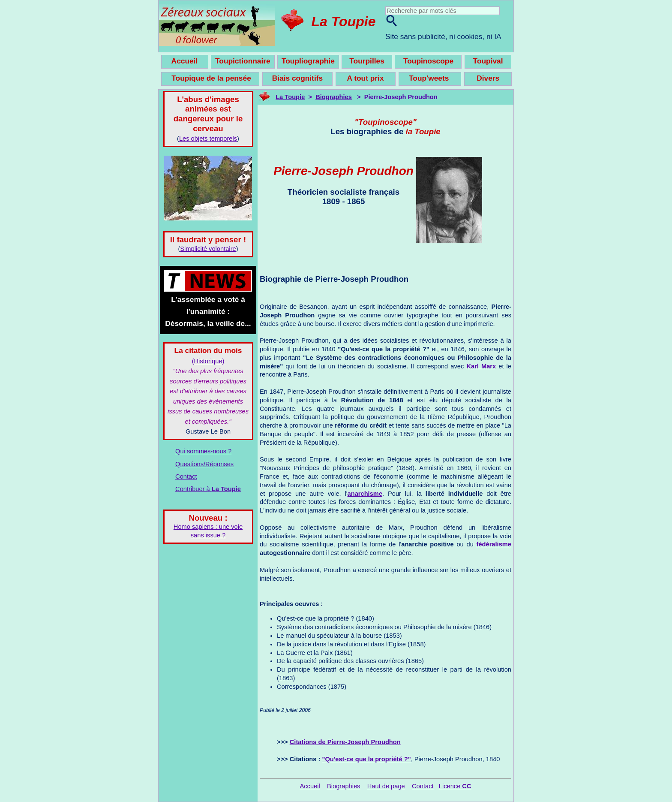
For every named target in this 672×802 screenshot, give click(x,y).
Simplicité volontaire (208, 249)
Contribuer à (208, 489)
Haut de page (386, 786)
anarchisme (365, 494)
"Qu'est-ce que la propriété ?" (366, 759)
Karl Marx (481, 366)
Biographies (334, 97)
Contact (186, 476)
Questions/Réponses (204, 464)
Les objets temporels (208, 139)
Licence (455, 786)
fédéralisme (494, 544)
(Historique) (208, 361)
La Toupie (344, 21)
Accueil (310, 786)
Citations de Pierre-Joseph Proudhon (345, 742)
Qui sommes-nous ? (203, 451)
